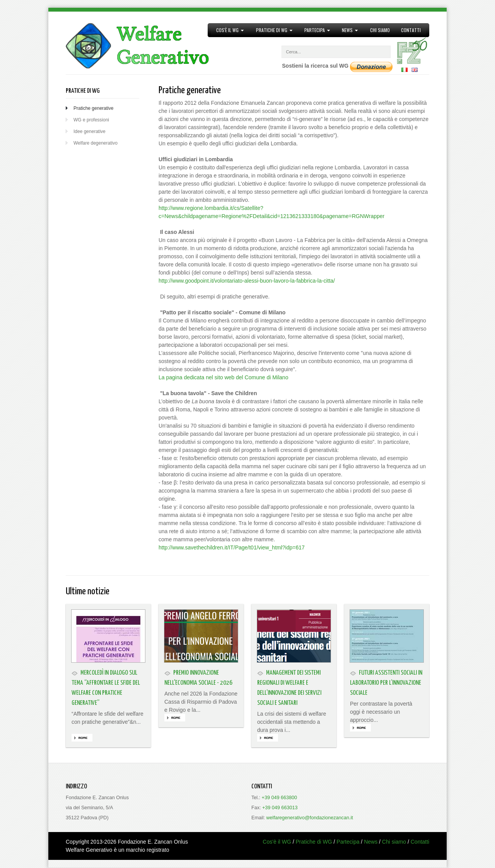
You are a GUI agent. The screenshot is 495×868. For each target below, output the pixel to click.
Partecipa (315, 30)
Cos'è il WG (228, 30)
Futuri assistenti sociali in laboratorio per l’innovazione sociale (386, 683)
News (347, 30)
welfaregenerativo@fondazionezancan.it (310, 818)
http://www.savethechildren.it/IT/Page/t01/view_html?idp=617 (232, 547)
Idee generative (90, 131)
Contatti (411, 30)
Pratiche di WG (271, 30)
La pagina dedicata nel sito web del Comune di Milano (223, 377)
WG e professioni (91, 120)
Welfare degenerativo (96, 143)
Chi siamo (380, 30)
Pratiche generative (93, 108)
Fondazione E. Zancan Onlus (153, 842)
